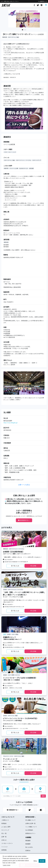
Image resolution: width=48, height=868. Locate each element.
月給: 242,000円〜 (9, 560)
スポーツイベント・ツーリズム (24, 160)
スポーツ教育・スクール (14, 675)
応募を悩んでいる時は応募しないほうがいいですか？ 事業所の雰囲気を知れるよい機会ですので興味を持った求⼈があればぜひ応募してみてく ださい (24, 501)
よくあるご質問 (6, 827)
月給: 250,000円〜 (9, 605)
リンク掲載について (31, 827)
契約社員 (5, 37)
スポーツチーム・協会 (13, 37)
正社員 (5, 589)
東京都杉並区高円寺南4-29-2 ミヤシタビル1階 (16, 729)
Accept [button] (42, 861)
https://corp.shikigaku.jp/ (11, 423)
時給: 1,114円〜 (8, 767)
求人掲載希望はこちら (43, 1)
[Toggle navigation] (46, 5)
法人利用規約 (29, 830)
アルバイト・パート (8, 756)
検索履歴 (28, 844)
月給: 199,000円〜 (9, 645)
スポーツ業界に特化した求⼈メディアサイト (10, 1)
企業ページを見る (24, 485)
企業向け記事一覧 (30, 823)
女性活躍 (31, 168)
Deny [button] (35, 861)
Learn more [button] (7, 865)
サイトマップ (5, 830)
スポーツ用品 (15, 634)
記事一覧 (4, 837)
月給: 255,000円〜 (9, 686)
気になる (15, 566)
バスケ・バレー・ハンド (10, 152)
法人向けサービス (24, 168)
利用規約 (4, 823)
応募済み (28, 851)
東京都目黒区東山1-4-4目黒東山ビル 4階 (14, 647)
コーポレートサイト (7, 843)
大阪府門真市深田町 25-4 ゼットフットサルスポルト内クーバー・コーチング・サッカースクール (24, 769)
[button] (6, 21)
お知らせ (4, 840)
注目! (5, 634)
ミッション (5, 847)
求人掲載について (30, 820)
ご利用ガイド (5, 820)
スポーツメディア (37, 160)
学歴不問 (6, 168)
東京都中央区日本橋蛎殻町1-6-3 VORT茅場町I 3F (16, 562)
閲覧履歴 (28, 841)
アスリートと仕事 (14, 168)
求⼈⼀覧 (4, 833)
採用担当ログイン (30, 833)
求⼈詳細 (33, 566)
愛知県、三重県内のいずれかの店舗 (13, 688)
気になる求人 (29, 847)
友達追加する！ (24, 520)
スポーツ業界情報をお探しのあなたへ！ (24, 512)
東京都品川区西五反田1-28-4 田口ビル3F (14, 607)
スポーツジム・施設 (13, 716)
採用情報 (4, 850)
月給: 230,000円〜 (9, 726)
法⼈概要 (7, 412)
